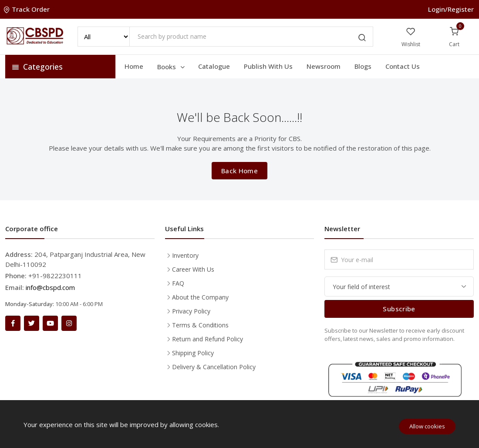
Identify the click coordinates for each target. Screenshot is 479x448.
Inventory (185, 255)
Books (172, 67)
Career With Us (193, 269)
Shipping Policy (193, 353)
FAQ (178, 283)
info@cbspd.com (50, 287)
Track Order (27, 9)
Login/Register (451, 9)
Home (134, 66)
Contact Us (403, 66)
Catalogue (214, 66)
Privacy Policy (191, 311)
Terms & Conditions (200, 325)
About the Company (200, 297)
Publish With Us (268, 66)
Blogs (363, 66)
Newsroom (324, 66)
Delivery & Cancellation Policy (214, 367)
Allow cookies (427, 426)
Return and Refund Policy (207, 339)
